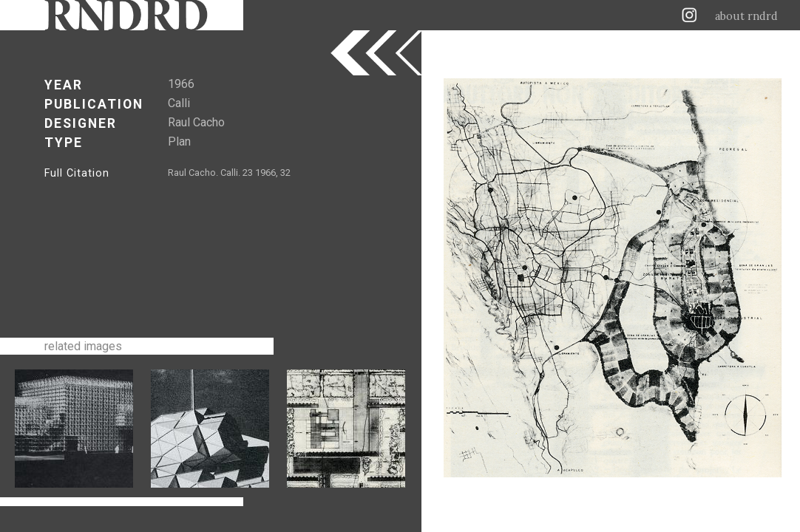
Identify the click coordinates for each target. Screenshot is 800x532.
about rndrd (746, 16)
